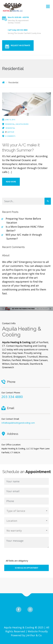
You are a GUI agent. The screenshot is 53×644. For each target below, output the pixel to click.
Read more (11, 182)
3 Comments (10, 136)
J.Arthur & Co (34, 635)
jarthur (11, 132)
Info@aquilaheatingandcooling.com (18, 423)
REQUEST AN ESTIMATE (20, 45)
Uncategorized (22, 124)
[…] (10, 172)
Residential (10, 124)
